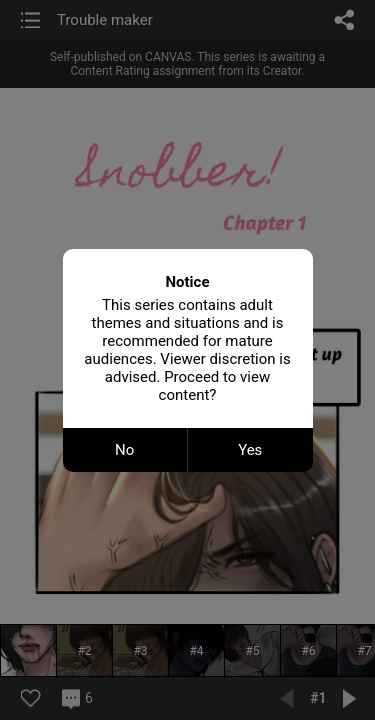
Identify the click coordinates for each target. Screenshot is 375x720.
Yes (250, 450)
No (124, 450)
